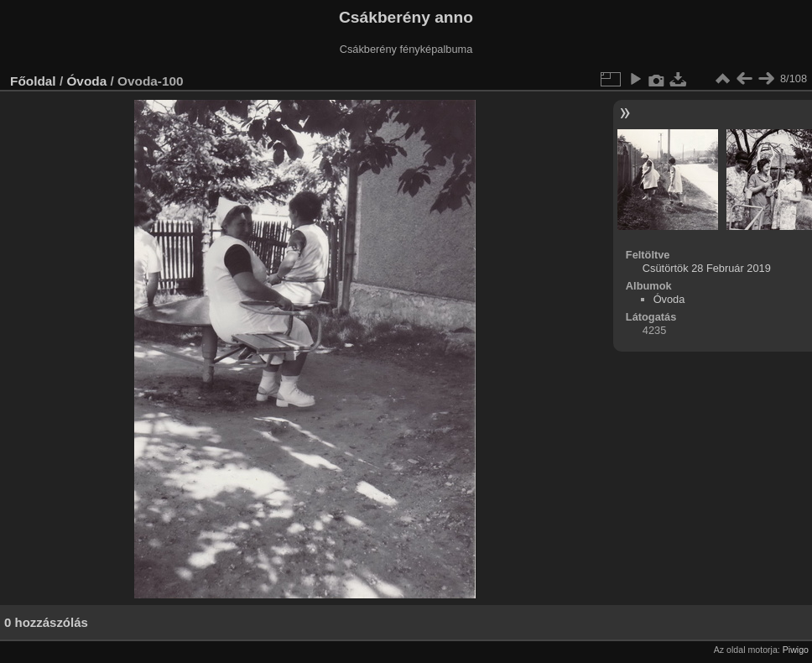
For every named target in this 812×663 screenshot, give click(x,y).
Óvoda (86, 81)
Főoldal (33, 81)
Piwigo (796, 650)
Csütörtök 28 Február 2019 (707, 268)
